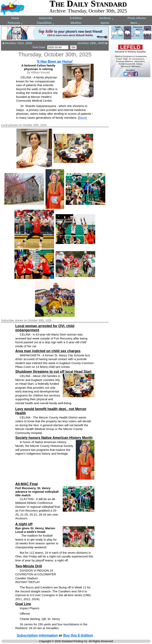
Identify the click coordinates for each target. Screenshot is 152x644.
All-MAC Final (27, 484)
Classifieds (46, 23)
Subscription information (37, 635)
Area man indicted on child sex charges (48, 351)
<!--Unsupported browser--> (130, 98)
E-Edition (76, 18)
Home (15, 18)
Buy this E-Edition (78, 635)
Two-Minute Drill (29, 566)
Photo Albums (137, 18)
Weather (76, 23)
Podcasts (15, 23)
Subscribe (46, 18)
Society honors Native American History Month (54, 438)
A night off (24, 524)
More (135, 23)
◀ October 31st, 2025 (17, 43)
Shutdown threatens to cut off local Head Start (53, 372)
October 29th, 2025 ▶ (93, 43)
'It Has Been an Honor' (55, 62)
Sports (105, 23)
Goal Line (23, 604)
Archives (106, 18)
